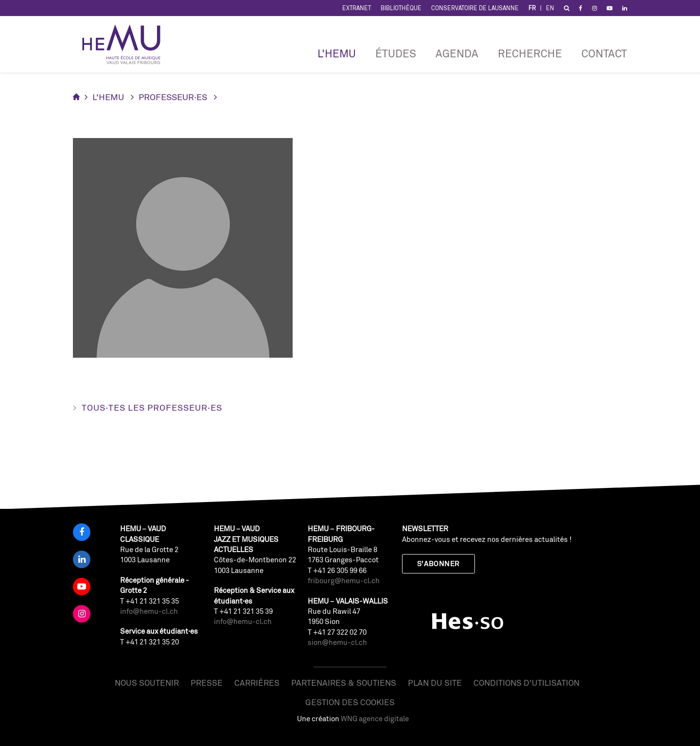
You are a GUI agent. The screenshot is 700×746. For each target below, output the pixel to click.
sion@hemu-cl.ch (337, 642)
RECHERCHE (530, 53)
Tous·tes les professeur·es (152, 407)
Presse (207, 683)
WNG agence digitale (375, 719)
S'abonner (438, 564)
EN (550, 8)
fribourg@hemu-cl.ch (344, 581)
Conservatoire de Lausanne (475, 8)
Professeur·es (173, 97)
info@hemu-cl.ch (149, 611)
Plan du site (435, 683)
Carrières (257, 683)
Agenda (457, 53)
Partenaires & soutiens (344, 683)
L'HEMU (337, 53)
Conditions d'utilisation (526, 683)
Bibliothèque (401, 8)
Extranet (357, 8)
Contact (604, 53)
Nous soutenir (147, 683)
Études (396, 53)
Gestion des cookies (350, 702)
